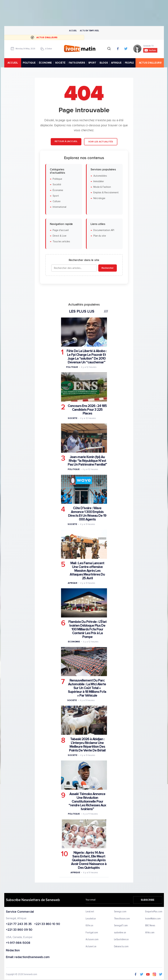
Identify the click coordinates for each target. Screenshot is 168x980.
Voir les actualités (101, 142)
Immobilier (99, 181)
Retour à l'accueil (66, 141)
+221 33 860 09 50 (19, 930)
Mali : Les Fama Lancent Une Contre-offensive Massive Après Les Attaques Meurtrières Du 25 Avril (87, 571)
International (59, 207)
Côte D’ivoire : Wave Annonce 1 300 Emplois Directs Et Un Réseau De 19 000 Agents (87, 514)
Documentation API (104, 230)
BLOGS (104, 63)
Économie (58, 190)
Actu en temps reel (89, 31)
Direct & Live (60, 236)
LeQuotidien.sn (121, 940)
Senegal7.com (121, 926)
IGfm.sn (89, 926)
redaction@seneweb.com (32, 957)
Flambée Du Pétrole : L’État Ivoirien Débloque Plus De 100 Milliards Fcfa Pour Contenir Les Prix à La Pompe (87, 629)
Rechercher (108, 268)
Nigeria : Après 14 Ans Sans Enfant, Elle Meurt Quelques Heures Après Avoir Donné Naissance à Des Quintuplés (89, 860)
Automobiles (100, 176)
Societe (73, 418)
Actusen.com (92, 940)
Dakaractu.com (121, 947)
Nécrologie (99, 198)
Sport (56, 196)
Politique (57, 179)
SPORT (92, 63)
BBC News (150, 926)
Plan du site (100, 236)
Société (57, 185)
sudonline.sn (120, 933)
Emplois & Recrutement (106, 193)
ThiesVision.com (122, 919)
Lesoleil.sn (91, 919)
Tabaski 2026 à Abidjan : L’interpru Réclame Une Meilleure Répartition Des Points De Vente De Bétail (87, 745)
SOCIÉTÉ (60, 63)
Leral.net (90, 912)
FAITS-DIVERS (77, 63)
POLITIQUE (29, 63)
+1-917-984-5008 (18, 943)
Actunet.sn (91, 947)
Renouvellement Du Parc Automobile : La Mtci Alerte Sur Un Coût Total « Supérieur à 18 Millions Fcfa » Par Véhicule (87, 688)
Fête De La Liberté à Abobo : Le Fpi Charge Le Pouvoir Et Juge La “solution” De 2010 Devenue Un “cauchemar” (87, 357)
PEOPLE (129, 63)
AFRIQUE (116, 63)
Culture (57, 201)
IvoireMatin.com (153, 919)
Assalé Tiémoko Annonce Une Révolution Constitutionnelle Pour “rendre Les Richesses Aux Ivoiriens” (87, 802)
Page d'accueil (61, 230)
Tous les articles (61, 242)
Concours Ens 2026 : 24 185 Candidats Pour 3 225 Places (87, 410)
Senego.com (120, 912)
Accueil (73, 31)
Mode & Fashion (102, 187)
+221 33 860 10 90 (47, 924)
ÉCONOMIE (45, 63)
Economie (74, 642)
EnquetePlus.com (154, 912)
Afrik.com (150, 933)
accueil (13, 63)
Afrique (73, 583)
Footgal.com (92, 933)
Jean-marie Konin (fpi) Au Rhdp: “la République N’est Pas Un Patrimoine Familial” (87, 461)
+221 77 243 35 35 (19, 924)
